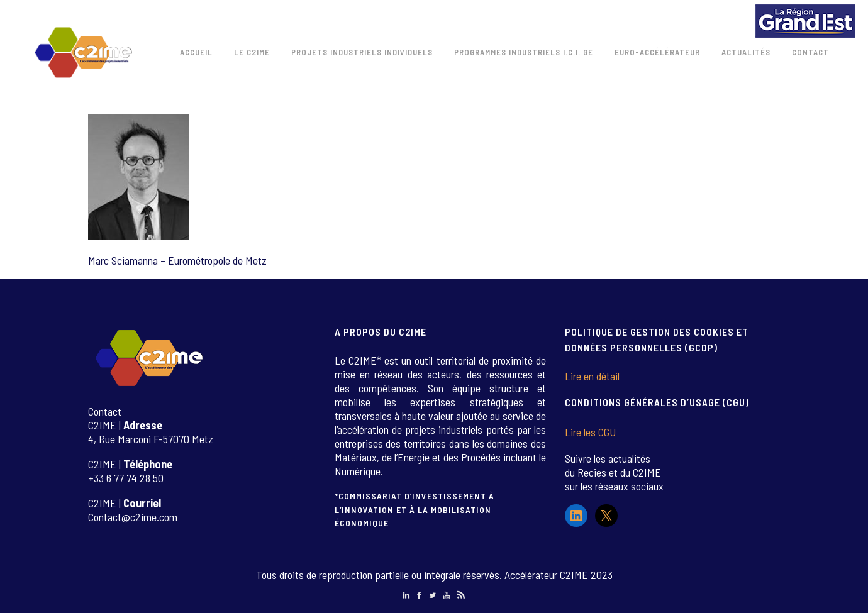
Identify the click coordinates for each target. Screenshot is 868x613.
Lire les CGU (590, 432)
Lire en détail (592, 376)
